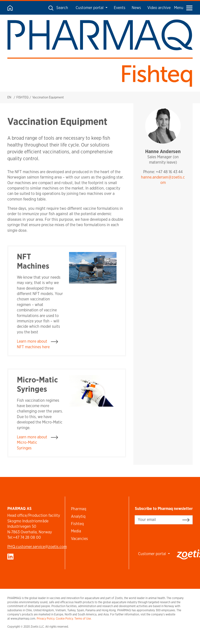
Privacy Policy (46, 618)
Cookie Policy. (65, 618)
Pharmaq (79, 509)
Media (76, 531)
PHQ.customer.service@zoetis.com (37, 547)
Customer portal (90, 8)
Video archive (159, 8)
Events (120, 8)
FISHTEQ (22, 97)
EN (9, 97)
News (136, 8)
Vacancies (79, 539)
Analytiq (78, 516)
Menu (183, 8)
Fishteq (77, 524)
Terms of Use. (83, 618)
